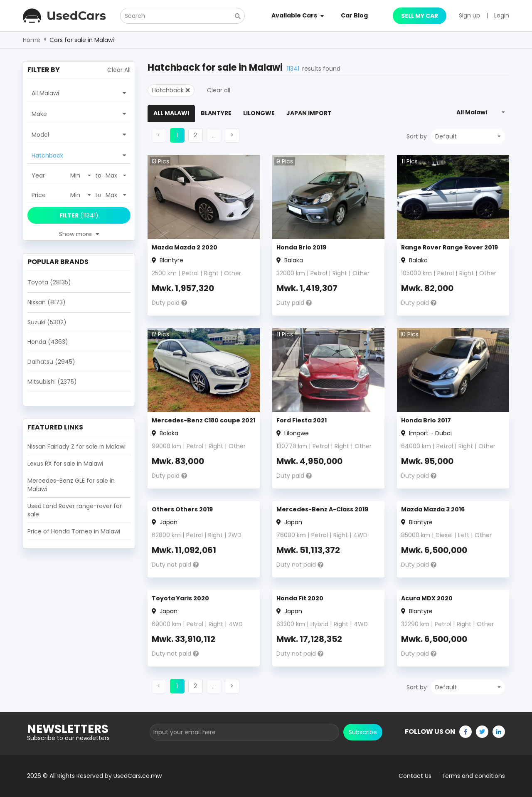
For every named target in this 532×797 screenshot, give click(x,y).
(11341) (79, 215)
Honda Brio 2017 (426, 420)
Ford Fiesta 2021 (302, 420)
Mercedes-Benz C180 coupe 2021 (203, 420)
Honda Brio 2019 (301, 247)
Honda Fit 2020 (300, 598)
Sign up (469, 15)
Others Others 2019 (182, 509)
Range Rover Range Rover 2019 (449, 247)
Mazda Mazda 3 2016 (433, 509)
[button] (196, 135)
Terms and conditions (473, 776)
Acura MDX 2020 (427, 598)
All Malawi (171, 113)
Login (502, 15)
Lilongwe (259, 113)
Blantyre (216, 113)
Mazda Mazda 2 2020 (185, 247)
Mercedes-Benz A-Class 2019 (322, 509)
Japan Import (309, 113)
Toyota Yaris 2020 (180, 598)
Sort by (417, 136)
